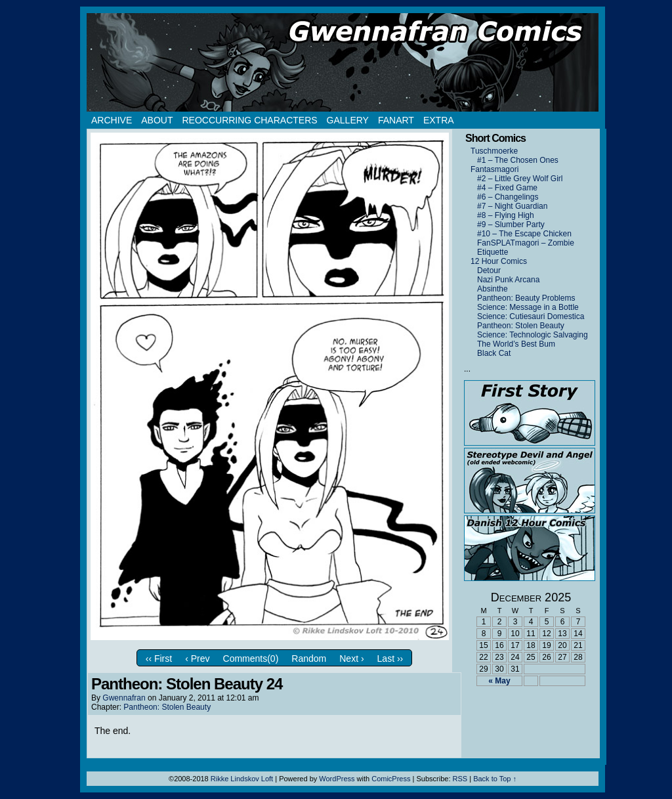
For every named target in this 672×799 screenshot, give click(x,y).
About (157, 120)
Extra (439, 120)
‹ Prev (197, 659)
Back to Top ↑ (495, 779)
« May (499, 681)
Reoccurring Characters (249, 120)
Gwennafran (124, 698)
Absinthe (493, 289)
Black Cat (494, 353)
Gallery (348, 120)
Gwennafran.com (343, 62)
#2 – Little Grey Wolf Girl (520, 179)
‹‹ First (159, 659)
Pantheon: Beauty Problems (526, 298)
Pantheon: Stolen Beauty (167, 707)
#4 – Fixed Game (507, 188)
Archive (112, 120)
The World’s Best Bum (516, 344)
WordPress (337, 779)
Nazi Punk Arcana (508, 280)
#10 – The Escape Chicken (524, 234)
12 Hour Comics (499, 261)
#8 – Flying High (506, 215)
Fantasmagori (494, 169)
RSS (460, 779)
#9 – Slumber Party (511, 225)
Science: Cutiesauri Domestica (531, 316)
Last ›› (390, 659)
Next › (351, 659)
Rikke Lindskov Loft (242, 779)
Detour (489, 270)
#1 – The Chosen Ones (518, 160)
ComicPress (391, 779)
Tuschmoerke (494, 151)
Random (309, 659)
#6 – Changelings (508, 197)
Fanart (396, 120)
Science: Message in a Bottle (528, 307)
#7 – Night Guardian (512, 206)
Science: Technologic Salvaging (533, 335)
